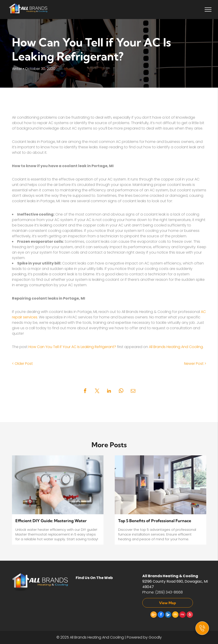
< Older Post (22, 364)
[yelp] (190, 615)
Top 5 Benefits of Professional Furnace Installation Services (155, 521)
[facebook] (161, 615)
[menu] (208, 10)
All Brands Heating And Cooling (176, 347)
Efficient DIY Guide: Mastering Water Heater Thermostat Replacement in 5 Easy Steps (56, 521)
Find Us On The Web (94, 578)
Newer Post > (195, 364)
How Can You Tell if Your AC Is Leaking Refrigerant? (72, 347)
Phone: (148, 592)
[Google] (154, 615)
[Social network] (168, 615)
